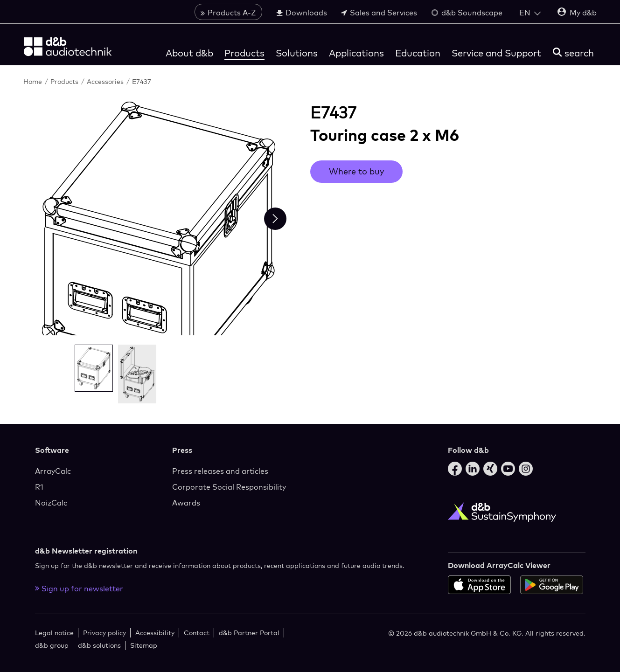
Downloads (302, 13)
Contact (197, 633)
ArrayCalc (53, 471)
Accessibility (155, 633)
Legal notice (54, 633)
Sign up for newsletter (79, 589)
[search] (573, 53)
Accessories (106, 81)
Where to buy (356, 171)
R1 (39, 487)
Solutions (297, 53)
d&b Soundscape (467, 13)
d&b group (52, 645)
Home (34, 81)
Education (418, 53)
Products (244, 53)
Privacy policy (104, 633)
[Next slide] (275, 219)
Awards (186, 503)
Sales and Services (379, 13)
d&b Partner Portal (249, 633)
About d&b (189, 53)
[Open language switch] (530, 13)
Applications (356, 53)
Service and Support (496, 53)
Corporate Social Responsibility (229, 487)
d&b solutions (99, 645)
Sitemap (144, 645)
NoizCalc (51, 503)
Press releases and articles (220, 471)
